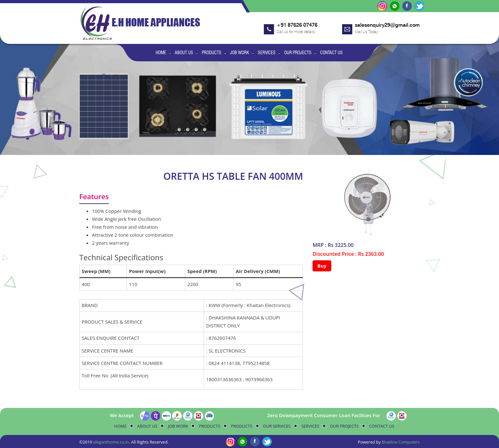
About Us (184, 52)
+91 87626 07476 (297, 25)
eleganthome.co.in (111, 442)
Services (267, 52)
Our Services (277, 426)
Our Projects (298, 52)
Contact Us (331, 52)
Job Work (240, 52)
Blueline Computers (401, 442)
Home (161, 52)
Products (212, 52)
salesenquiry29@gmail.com (387, 25)
